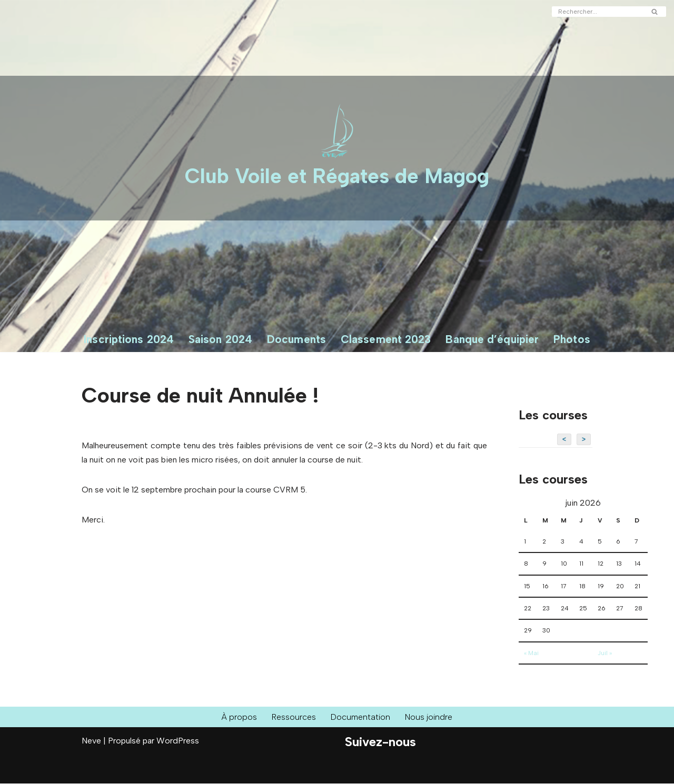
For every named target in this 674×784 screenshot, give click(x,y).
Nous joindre (429, 717)
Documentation (361, 717)
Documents (296, 339)
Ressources (294, 717)
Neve (91, 741)
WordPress (178, 741)
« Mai (531, 654)
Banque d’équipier (492, 339)
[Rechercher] (597, 12)
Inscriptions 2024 (129, 339)
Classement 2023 (386, 339)
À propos (239, 717)
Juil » (605, 654)
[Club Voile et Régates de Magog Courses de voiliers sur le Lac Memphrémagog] (337, 148)
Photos (572, 339)
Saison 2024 (220, 339)
